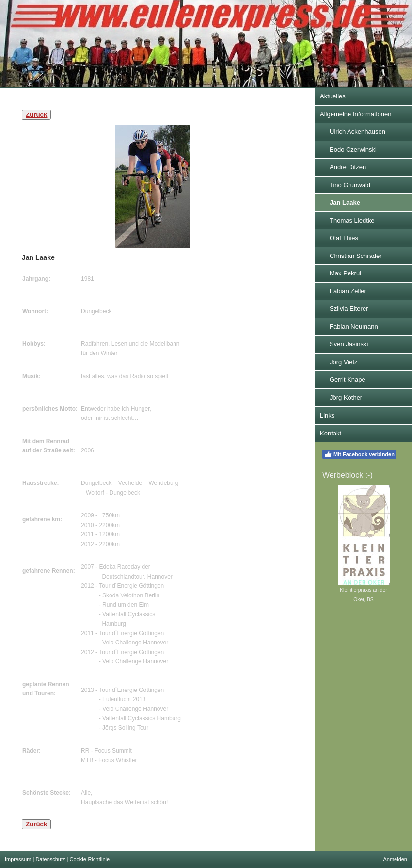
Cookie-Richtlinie (90, 859)
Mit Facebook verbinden (359, 454)
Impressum (18, 859)
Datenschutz (50, 859)
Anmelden (395, 859)
